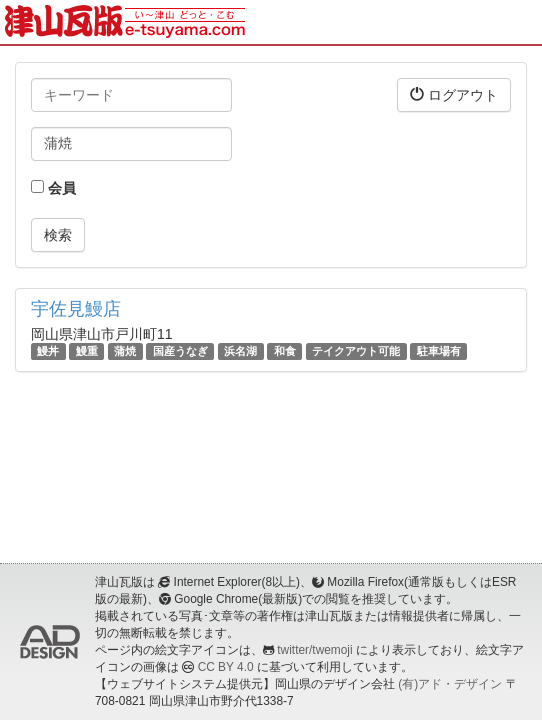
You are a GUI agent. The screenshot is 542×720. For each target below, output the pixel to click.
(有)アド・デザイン (450, 684)
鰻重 (87, 351)
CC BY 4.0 (226, 667)
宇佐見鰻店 (76, 309)
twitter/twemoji (314, 650)
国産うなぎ (180, 351)
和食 (285, 351)
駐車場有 (439, 351)
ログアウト (454, 94)
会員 (53, 188)
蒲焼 (125, 351)
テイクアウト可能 (356, 351)
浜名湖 (240, 351)
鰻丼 (48, 351)
